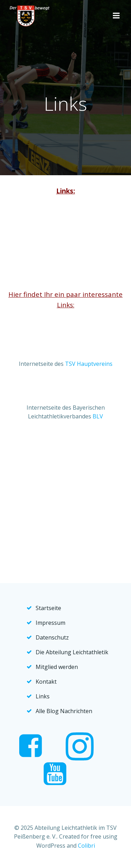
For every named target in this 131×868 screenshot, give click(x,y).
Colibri (86, 846)
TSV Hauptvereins (89, 364)
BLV (98, 416)
